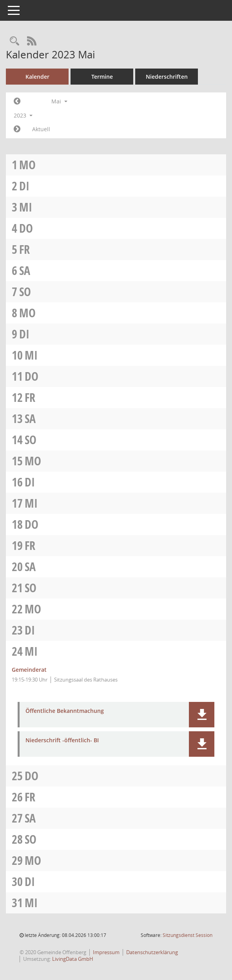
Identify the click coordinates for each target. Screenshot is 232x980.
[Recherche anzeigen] (14, 41)
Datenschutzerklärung (152, 952)
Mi (26, 207)
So (25, 292)
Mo (27, 165)
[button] (202, 715)
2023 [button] (23, 115)
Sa (25, 270)
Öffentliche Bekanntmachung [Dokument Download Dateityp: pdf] (65, 711)
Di (24, 186)
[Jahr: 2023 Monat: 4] (17, 101)
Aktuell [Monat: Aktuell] (41, 129)
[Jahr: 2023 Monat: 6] (17, 129)
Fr (24, 249)
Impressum (106, 952)
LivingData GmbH (73, 959)
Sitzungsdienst (188, 935)
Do (26, 228)
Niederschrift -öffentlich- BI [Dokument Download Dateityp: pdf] (62, 740)
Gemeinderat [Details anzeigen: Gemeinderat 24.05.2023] (29, 670)
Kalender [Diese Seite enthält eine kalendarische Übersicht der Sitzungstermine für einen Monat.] (37, 77)
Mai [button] (59, 101)
